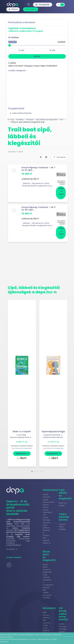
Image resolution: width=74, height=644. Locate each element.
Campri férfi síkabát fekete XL (47, 536)
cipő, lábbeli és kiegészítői (22, 445)
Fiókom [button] (13, 9)
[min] (22, 50)
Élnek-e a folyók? (22, 429)
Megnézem (22, 451)
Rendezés (60, 157)
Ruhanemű (49, 605)
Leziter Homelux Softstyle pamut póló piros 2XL (63, 627)
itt (10, 642)
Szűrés (37, 56)
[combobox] (58, 5)
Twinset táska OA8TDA (62, 524)
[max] (53, 50)
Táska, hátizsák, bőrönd (64, 514)
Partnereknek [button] (31, 9)
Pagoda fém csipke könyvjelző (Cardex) (47, 590)
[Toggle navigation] (29, 5)
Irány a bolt (61, 191)
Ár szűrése (14, 37)
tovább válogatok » (18, 71)
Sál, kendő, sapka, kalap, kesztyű (64, 611)
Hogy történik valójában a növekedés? (48, 577)
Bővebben (12, 546)
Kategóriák (42, 5)
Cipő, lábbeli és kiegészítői (65, 491)
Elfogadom (68, 635)
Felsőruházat (51, 487)
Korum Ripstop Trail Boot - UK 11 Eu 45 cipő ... (39, 207)
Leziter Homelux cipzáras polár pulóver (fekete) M (47, 522)
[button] (32, 468)
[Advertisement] (37, 89)
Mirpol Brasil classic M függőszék (47, 565)
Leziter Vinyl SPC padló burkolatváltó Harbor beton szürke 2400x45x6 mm (49, 502)
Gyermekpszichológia (53, 429)
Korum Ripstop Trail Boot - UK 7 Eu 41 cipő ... (39, 169)
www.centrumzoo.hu (22, 113)
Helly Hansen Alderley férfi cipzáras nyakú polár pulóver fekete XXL (47, 620)
